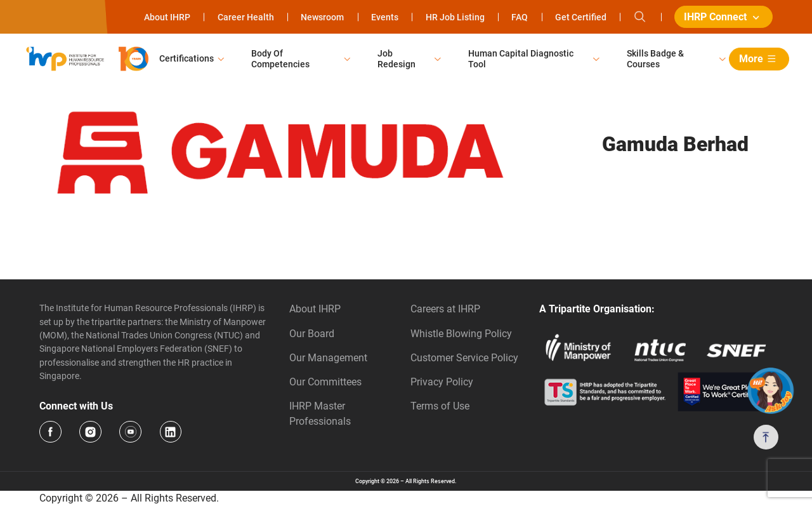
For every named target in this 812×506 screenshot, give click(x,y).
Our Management (328, 358)
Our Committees (325, 382)
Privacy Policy (442, 382)
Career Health (246, 17)
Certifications (187, 58)
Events (385, 17)
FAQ (520, 17)
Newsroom (322, 17)
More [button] (760, 59)
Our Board (312, 334)
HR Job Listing (455, 17)
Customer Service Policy (464, 358)
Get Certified (581, 17)
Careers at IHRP (445, 309)
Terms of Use (440, 406)
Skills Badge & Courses (655, 59)
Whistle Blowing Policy (461, 334)
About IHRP (167, 17)
